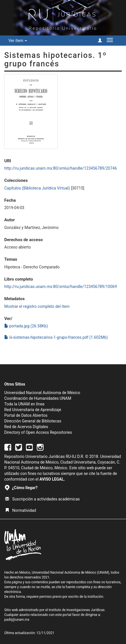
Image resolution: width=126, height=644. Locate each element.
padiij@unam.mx (17, 620)
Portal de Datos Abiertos (26, 415)
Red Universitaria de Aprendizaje (33, 410)
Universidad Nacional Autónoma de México (42, 393)
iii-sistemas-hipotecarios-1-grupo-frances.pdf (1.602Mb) (56, 337)
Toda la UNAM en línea (24, 404)
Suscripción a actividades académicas (42, 499)
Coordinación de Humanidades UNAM (38, 398)
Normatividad (21, 510)
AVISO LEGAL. (52, 479)
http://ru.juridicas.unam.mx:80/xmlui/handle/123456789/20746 (61, 168)
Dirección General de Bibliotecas (33, 421)
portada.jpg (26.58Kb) (26, 326)
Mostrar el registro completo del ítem (37, 306)
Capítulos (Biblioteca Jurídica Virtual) (37, 188)
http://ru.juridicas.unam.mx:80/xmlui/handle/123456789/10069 (61, 287)
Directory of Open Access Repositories (38, 432)
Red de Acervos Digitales (26, 427)
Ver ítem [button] (18, 41)
